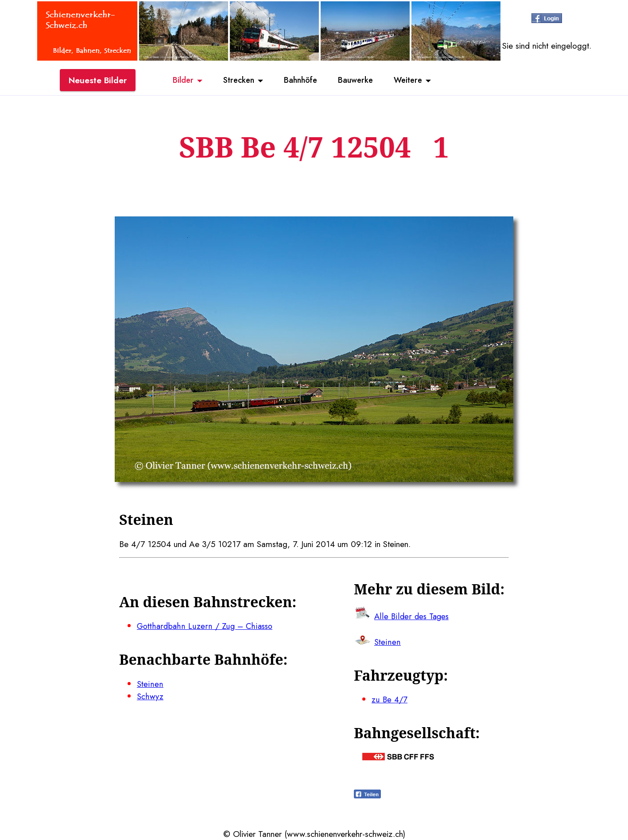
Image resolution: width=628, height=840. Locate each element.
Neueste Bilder (98, 81)
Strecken (235, 81)
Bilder (177, 81)
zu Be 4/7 (390, 699)
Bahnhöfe (300, 81)
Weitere (414, 81)
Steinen (149, 684)
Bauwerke (359, 81)
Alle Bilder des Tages (412, 616)
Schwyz (150, 696)
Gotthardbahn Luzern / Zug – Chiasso (206, 626)
